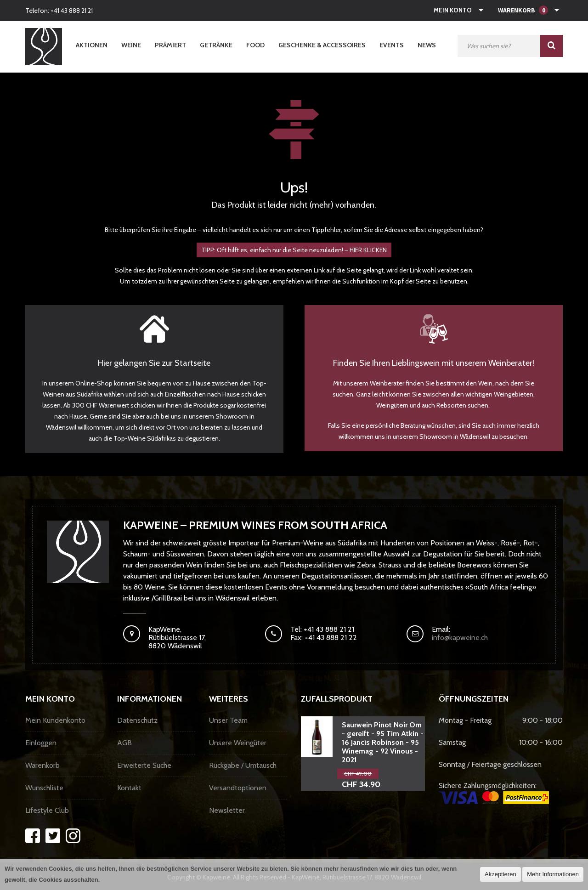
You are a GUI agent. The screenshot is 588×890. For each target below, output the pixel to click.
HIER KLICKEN (368, 250)
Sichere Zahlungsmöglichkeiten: (494, 793)
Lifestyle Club (47, 810)
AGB (124, 743)
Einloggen (41, 743)
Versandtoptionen (238, 788)
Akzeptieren (500, 874)
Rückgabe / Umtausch (243, 765)
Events (392, 45)
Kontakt (129, 788)
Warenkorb (42, 765)
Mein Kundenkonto (55, 720)
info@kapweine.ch (460, 638)
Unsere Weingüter (238, 743)
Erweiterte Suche (144, 765)
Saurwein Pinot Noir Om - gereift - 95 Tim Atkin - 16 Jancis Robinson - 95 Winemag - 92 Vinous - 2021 (383, 742)
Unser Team (228, 720)
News (427, 45)
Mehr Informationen (553, 874)
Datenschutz (137, 720)
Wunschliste (44, 788)
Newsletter (227, 810)
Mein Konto (453, 10)
